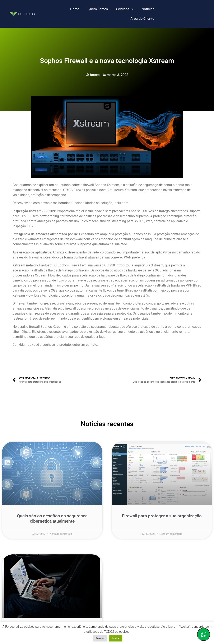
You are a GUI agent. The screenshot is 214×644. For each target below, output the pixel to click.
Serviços (125, 9)
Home (75, 9)
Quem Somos (98, 9)
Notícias (148, 9)
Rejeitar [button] (100, 638)
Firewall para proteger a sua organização (162, 516)
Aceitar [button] (116, 638)
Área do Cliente (142, 19)
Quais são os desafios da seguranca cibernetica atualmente (52, 519)
